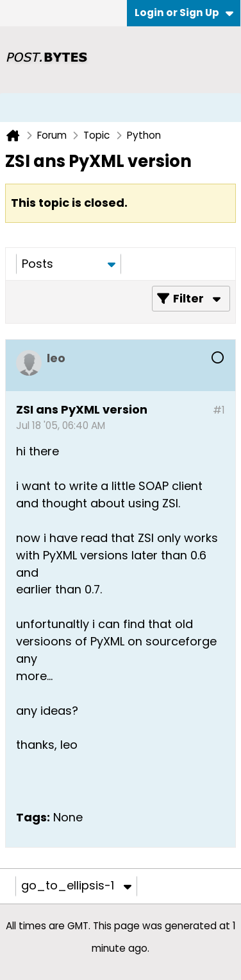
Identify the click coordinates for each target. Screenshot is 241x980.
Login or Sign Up (184, 13)
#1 (219, 410)
